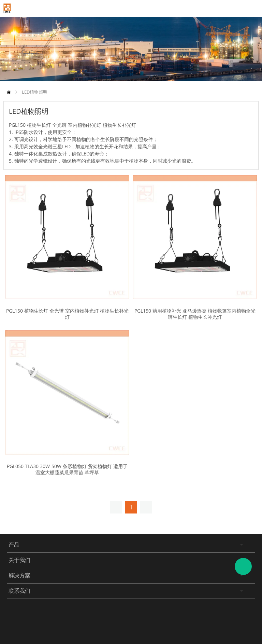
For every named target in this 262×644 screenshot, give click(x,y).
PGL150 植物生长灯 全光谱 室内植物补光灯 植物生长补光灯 (67, 314)
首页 (9, 92)
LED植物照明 (35, 92)
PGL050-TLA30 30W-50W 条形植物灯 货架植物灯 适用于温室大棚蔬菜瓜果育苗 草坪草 (67, 469)
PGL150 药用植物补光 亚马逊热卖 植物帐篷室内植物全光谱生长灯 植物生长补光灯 (195, 314)
